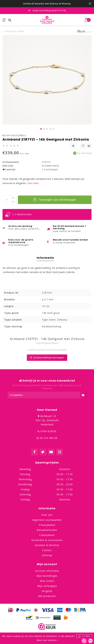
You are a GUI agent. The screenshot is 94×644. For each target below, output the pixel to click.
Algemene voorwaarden (47, 520)
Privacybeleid (47, 525)
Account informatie (47, 571)
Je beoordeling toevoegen (47, 358)
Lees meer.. (33, 183)
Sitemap (47, 555)
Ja (79, 636)
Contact (47, 550)
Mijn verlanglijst (47, 586)
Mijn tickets (47, 581)
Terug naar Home (14, 31)
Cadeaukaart (47, 535)
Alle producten (47, 596)
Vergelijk (47, 591)
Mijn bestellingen (47, 576)
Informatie (45, 258)
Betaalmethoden (47, 530)
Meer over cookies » (47, 640)
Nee (88, 636)
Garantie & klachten (47, 545)
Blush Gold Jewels (14, 135)
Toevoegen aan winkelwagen (55, 200)
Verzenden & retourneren (47, 540)
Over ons (47, 515)
